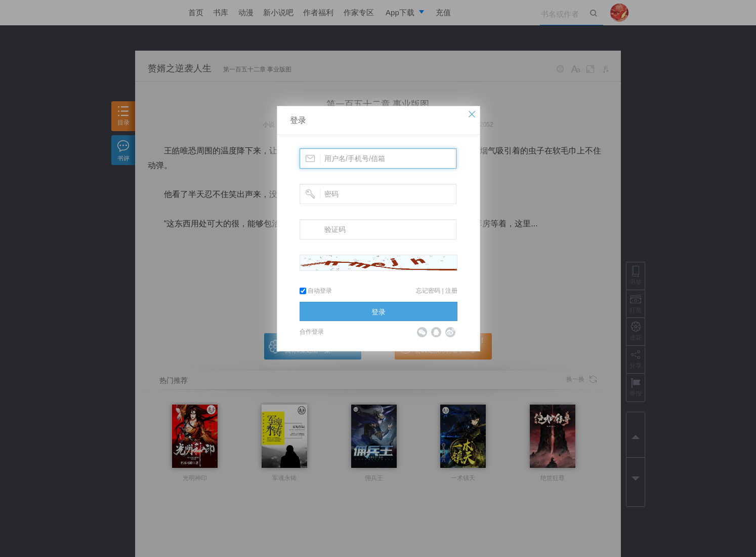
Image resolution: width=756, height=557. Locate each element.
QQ (436, 332)
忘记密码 (428, 291)
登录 (298, 120)
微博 (450, 332)
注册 (451, 291)
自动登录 (316, 291)
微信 (422, 332)
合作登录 (312, 332)
